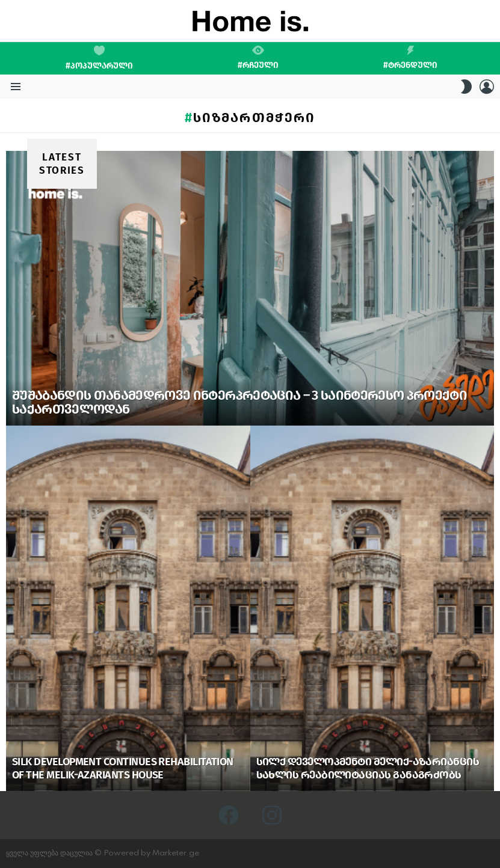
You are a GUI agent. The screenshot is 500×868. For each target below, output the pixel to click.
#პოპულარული (99, 58)
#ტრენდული (410, 58)
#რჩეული (258, 58)
